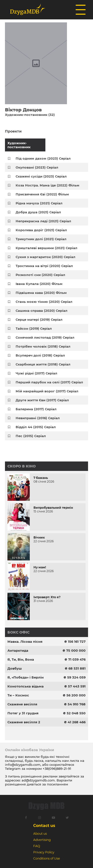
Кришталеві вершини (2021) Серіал (46, 248)
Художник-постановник (19, 145)
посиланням (57, 784)
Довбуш (15, 668)
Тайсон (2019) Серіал (34, 328)
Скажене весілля (22, 704)
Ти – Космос (18, 695)
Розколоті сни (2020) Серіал (40, 275)
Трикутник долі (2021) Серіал (41, 239)
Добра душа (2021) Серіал (38, 212)
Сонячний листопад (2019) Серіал (45, 337)
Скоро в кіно (22, 466)
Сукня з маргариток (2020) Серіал (46, 257)
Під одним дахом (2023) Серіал (43, 158)
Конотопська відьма (26, 686)
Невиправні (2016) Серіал (38, 418)
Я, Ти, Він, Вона (21, 659)
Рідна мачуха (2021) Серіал (39, 203)
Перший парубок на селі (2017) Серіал (49, 382)
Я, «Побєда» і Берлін (26, 677)
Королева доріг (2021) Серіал (41, 230)
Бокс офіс (18, 632)
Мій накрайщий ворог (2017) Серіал (47, 391)
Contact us (44, 826)
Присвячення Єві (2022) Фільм (42, 194)
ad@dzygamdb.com (38, 780)
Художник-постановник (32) (30, 115)
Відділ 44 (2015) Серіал (36, 427)
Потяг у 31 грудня (23, 713)
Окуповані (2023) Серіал (37, 167)
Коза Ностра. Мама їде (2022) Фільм (47, 185)
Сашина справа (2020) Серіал (42, 311)
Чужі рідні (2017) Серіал (36, 373)
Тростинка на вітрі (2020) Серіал (44, 266)
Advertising (42, 840)
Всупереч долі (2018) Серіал (40, 355)
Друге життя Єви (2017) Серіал (42, 400)
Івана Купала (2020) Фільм (39, 284)
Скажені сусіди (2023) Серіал (41, 176)
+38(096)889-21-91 (57, 769)
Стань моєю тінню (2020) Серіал (44, 302)
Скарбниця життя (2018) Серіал (43, 364)
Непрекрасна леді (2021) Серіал (43, 221)
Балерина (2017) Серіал (36, 409)
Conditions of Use (47, 858)
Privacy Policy (44, 852)
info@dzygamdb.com (23, 765)
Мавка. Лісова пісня (25, 641)
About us (40, 834)
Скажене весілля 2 (24, 722)
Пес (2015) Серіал (31, 436)
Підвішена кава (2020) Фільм (41, 293)
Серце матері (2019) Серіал (39, 320)
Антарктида (18, 650)
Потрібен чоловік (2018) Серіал (43, 346)
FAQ (37, 846)
